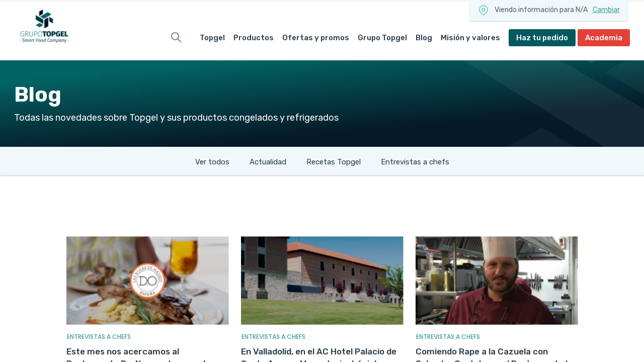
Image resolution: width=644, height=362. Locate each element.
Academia (604, 38)
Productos (254, 38)
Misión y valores (470, 38)
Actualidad (268, 162)
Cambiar (606, 10)
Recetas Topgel (334, 162)
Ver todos (212, 162)
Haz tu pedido (542, 38)
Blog (424, 38)
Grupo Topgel (382, 38)
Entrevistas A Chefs (99, 337)
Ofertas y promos (316, 38)
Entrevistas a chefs (415, 162)
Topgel (212, 38)
